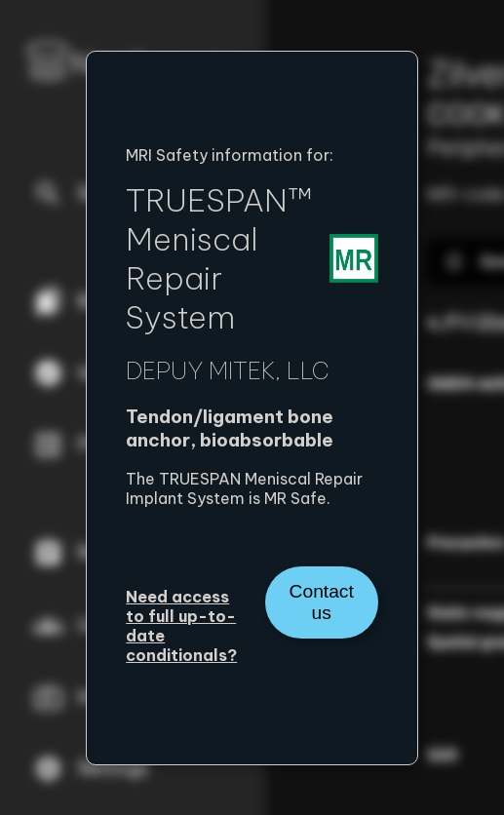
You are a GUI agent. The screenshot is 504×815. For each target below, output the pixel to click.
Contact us (322, 602)
